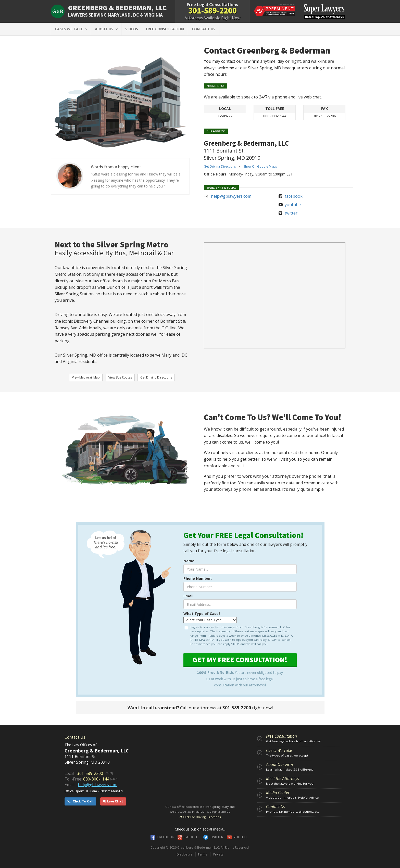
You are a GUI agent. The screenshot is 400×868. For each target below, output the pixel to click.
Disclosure (184, 854)
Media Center (278, 793)
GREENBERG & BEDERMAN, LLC (117, 8)
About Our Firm (279, 765)
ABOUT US (106, 29)
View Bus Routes (120, 377)
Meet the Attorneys (283, 779)
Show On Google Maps (260, 166)
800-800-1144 (275, 116)
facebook (294, 196)
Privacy (218, 854)
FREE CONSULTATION (165, 29)
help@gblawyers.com (231, 196)
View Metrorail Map (86, 377)
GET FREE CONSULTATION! (240, 660)
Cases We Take (279, 751)
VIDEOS (132, 29)
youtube (293, 205)
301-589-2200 (212, 11)
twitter (291, 213)
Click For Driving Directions (200, 817)
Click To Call (80, 801)
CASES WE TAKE (71, 29)
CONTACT (204, 29)
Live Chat (113, 801)
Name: (189, 561)
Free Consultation (282, 736)
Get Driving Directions (220, 166)
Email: (189, 596)
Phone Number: (198, 578)
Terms (202, 854)
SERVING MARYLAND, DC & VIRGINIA (115, 15)
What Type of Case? (202, 614)
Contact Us (276, 807)
